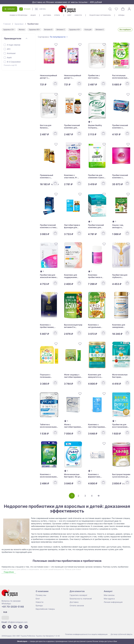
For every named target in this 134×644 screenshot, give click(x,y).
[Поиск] (110, 9)
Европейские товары (45, 609)
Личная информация (113, 602)
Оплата (57, 15)
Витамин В (48, 30)
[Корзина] (123, 9)
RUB (5, 612)
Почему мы (41, 595)
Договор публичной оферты (122, 634)
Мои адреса (109, 599)
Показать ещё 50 (10, 65)
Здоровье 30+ (9, 30)
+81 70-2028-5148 (13, 607)
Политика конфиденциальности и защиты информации (86, 634)
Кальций (88, 30)
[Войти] (129, 9)
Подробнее (9, 572)
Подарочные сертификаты (100, 15)
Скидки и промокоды (18, 15)
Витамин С (61, 30)
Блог (70, 15)
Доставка (47, 15)
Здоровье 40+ (75, 30)
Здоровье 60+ (34, 30)
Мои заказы (109, 595)
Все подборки (125, 30)
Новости (78, 15)
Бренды (121, 15)
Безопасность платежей (81, 599)
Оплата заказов (77, 605)
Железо (22, 30)
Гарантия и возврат (78, 595)
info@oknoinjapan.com (18, 622)
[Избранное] (116, 9)
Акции (33, 15)
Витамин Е (100, 30)
